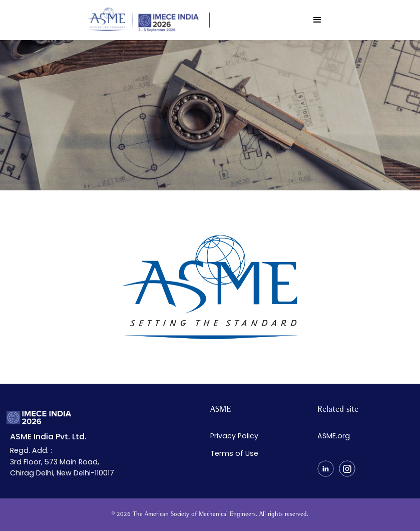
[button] (317, 20)
